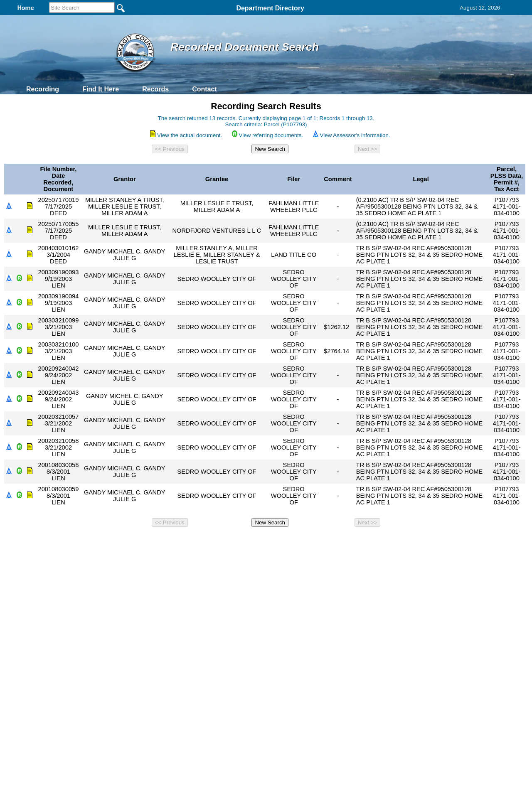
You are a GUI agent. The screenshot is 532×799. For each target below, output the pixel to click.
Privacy (263, 541)
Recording (43, 89)
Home (185, 541)
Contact (204, 89)
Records (155, 89)
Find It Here (101, 89)
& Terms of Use (293, 541)
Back (153, 541)
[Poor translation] (30, 679)
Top (128, 541)
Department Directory (270, 8)
